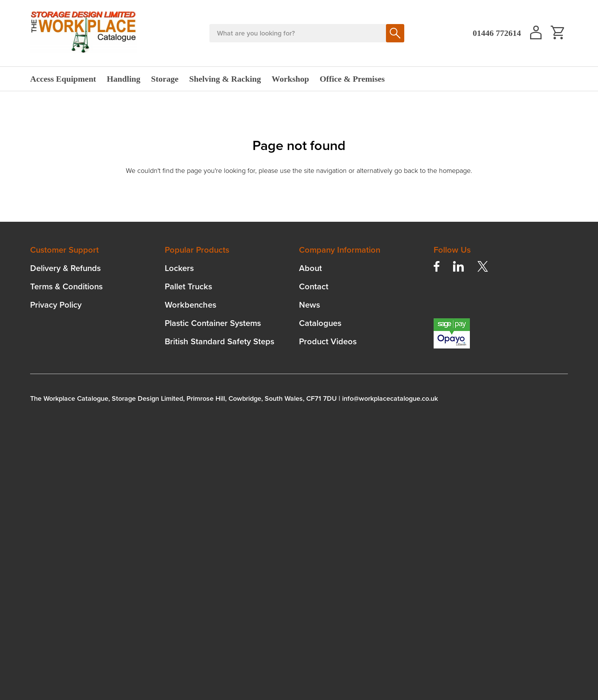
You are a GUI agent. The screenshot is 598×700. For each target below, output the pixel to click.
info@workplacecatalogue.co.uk (390, 398)
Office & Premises (352, 79)
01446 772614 (497, 33)
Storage (165, 79)
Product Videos (328, 341)
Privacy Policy (56, 305)
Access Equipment (63, 79)
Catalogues (320, 323)
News (309, 305)
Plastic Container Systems (213, 323)
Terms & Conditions (66, 286)
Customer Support (64, 250)
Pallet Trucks (188, 286)
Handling (124, 79)
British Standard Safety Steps (219, 341)
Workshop (290, 79)
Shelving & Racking (225, 79)
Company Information (340, 250)
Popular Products (197, 250)
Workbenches (190, 305)
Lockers (179, 268)
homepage (455, 171)
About (310, 268)
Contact (314, 286)
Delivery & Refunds (65, 268)
